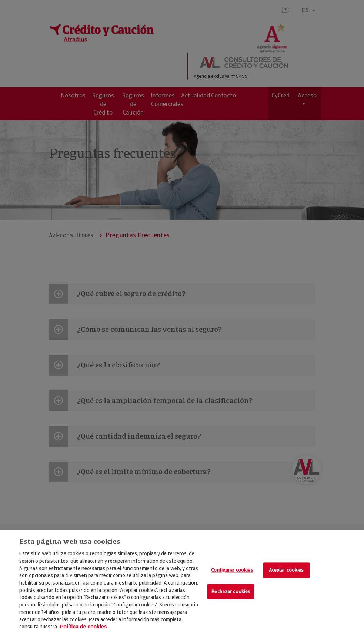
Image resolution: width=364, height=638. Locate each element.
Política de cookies (84, 627)
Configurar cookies (232, 570)
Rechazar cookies (231, 591)
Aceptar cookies (286, 570)
